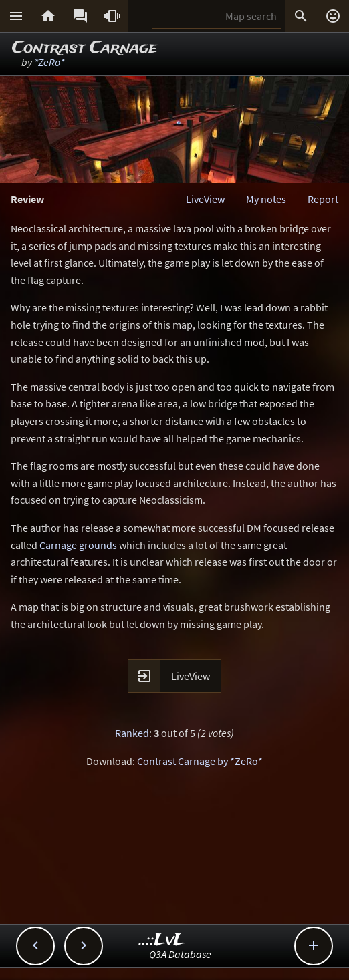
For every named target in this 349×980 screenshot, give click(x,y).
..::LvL (162, 940)
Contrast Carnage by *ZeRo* (200, 761)
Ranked (132, 733)
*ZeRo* (49, 62)
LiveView (205, 199)
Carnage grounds (78, 545)
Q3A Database (180, 954)
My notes (266, 199)
